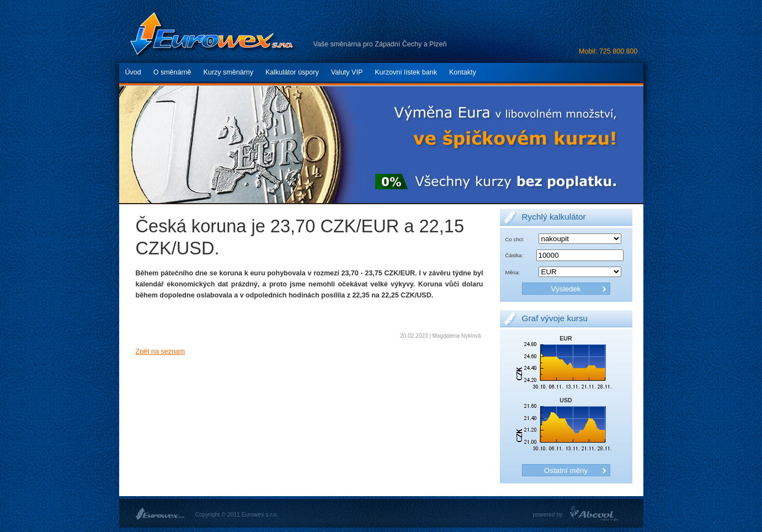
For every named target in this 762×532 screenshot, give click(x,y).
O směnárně (172, 72)
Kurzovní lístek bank (406, 72)
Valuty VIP (347, 72)
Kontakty (463, 72)
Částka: (514, 255)
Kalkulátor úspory (292, 72)
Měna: (513, 272)
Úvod (133, 72)
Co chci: (515, 239)
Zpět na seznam (161, 352)
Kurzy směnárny (228, 72)
